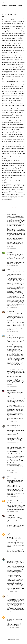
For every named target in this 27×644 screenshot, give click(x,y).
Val (7, 270)
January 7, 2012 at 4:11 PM (12, 473)
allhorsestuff (10, 390)
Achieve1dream (11, 617)
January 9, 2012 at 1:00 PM (12, 555)
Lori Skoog (9, 312)
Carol (8, 477)
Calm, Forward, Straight (12, 426)
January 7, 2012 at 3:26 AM (12, 248)
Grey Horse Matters (12, 534)
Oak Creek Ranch (11, 501)
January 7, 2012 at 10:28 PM (12, 511)
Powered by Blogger (14, 640)
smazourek (9, 515)
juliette (8, 596)
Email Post (8, 205)
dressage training (9, 207)
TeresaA (9, 252)
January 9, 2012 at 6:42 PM (12, 592)
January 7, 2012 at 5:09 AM (12, 266)
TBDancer (9, 335)
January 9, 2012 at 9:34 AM (12, 530)
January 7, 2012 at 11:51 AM (12, 422)
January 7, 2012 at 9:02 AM (12, 386)
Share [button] (3, 205)
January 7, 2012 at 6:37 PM (12, 496)
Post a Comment (6, 631)
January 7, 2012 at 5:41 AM (12, 307)
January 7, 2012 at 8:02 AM (12, 331)
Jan (7, 559)
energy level (15, 207)
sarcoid (20, 207)
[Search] (24, 2)
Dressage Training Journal (12, 5)
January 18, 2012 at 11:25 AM (12, 613)
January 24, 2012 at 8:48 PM (13, 628)
